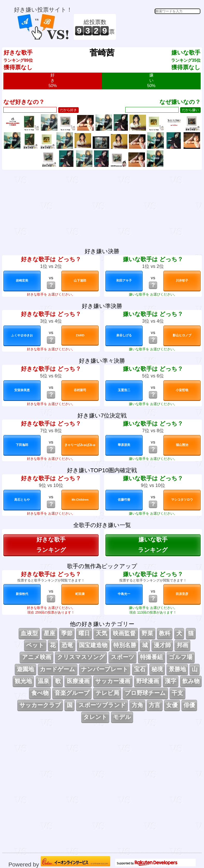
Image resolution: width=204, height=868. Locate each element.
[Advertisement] (159, 27)
